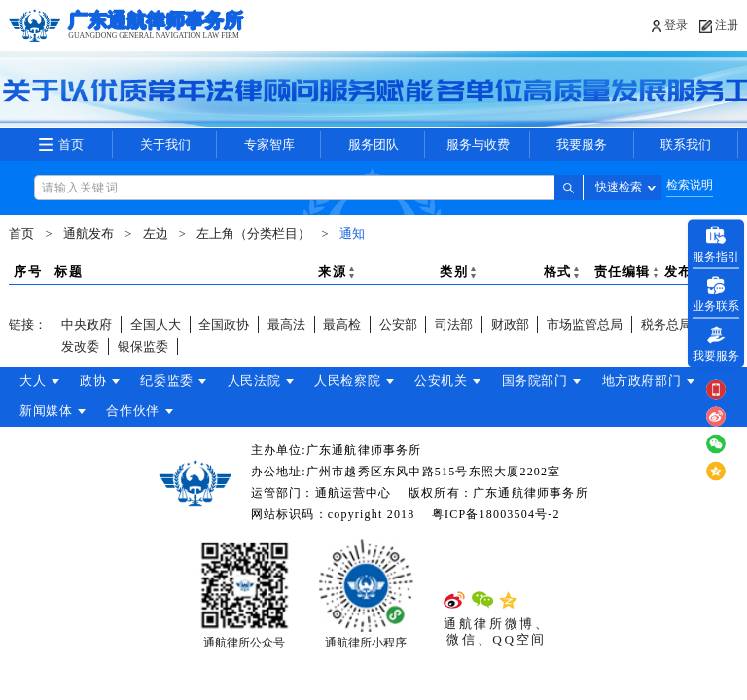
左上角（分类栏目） (253, 234)
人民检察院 (356, 381)
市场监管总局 (585, 324)
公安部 (398, 324)
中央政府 (87, 324)
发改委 (80, 347)
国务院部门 (547, 381)
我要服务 (582, 144)
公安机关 (452, 381)
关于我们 (165, 144)
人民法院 (260, 381)
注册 (727, 25)
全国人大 (156, 324)
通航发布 (89, 234)
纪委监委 (172, 381)
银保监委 (143, 347)
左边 (156, 234)
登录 (675, 25)
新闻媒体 (46, 411)
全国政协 (224, 324)
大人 (33, 381)
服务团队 (373, 144)
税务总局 (666, 324)
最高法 (286, 324)
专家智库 (269, 144)
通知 (352, 234)
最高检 (342, 324)
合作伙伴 (136, 411)
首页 (71, 144)
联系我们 (686, 144)
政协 (95, 381)
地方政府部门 (656, 381)
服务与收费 (478, 144)
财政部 (510, 324)
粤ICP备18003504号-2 (496, 514)
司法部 (454, 324)
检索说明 (690, 185)
